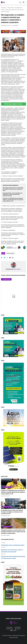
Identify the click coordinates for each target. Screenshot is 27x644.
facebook (18, 627)
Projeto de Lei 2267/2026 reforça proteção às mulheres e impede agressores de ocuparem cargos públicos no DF (13, 200)
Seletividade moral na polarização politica (13, 547)
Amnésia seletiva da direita (13, 542)
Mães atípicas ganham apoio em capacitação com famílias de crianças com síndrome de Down (13, 189)
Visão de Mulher (11, 8)
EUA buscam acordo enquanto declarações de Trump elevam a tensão (13, 559)
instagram (10, 629)
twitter (18, 629)
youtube (14, 630)
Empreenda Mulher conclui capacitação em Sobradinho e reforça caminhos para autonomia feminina (13, 194)
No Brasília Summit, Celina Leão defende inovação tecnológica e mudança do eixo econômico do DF (12, 512)
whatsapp (10, 627)
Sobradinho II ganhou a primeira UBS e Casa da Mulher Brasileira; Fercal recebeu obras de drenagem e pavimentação (13, 532)
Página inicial (4, 8)
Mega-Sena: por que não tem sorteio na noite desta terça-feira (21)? (13, 552)
